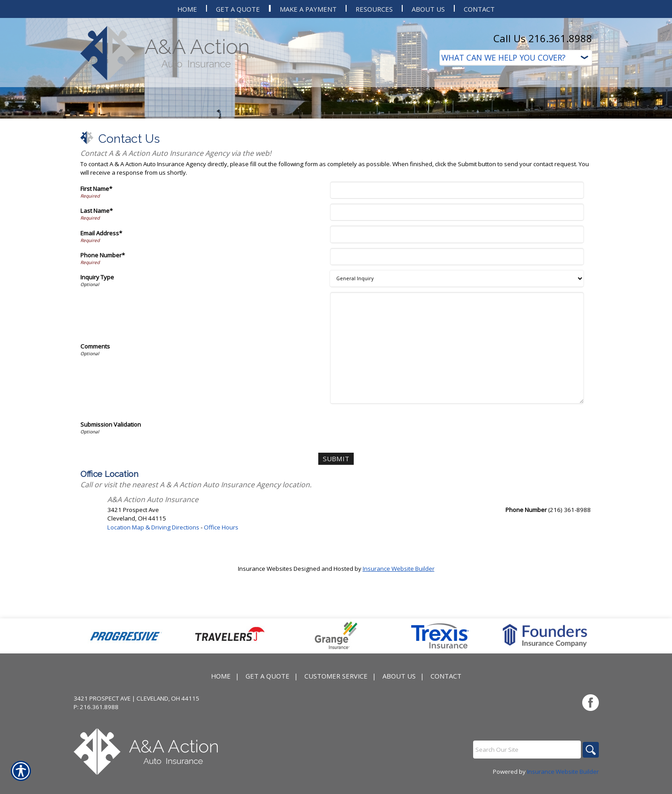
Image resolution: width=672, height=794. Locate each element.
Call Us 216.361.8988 (543, 38)
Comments (95, 407)
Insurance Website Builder (399, 628)
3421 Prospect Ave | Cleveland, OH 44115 (136, 726)
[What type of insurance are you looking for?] (516, 58)
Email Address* (101, 294)
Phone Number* (103, 316)
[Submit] (336, 519)
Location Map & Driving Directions (153, 587)
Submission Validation (111, 485)
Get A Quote (268, 704)
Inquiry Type (97, 338)
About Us (399, 704)
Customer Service (336, 704)
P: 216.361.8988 (96, 735)
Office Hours (221, 587)
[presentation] (400, 487)
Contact (446, 704)
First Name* (96, 250)
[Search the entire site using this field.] (525, 777)
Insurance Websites (265, 628)
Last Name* (97, 272)
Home (221, 704)
